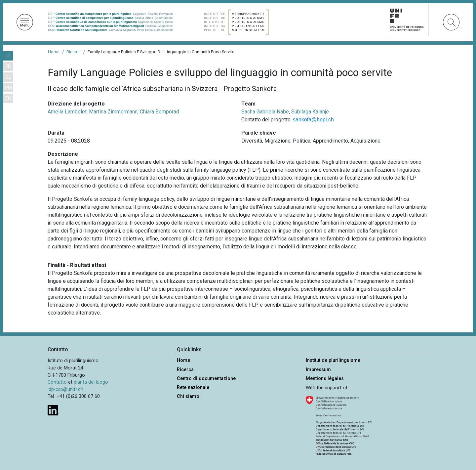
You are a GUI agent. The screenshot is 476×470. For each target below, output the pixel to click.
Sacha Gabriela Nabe (265, 112)
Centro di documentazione (206, 379)
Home (54, 52)
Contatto (57, 382)
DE (8, 77)
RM (8, 88)
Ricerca (74, 52)
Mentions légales (325, 379)
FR (8, 67)
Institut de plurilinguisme (333, 360)
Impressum (318, 370)
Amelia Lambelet (67, 112)
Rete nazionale (193, 387)
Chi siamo (188, 396)
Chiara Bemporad (159, 112)
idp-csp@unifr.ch (65, 389)
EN (8, 98)
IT (8, 56)
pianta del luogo (91, 382)
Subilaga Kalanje (310, 112)
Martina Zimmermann (113, 112)
